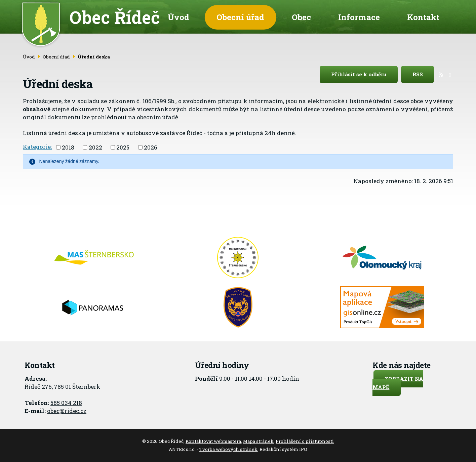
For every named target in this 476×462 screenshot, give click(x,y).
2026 (151, 147)
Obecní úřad (240, 17)
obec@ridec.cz (67, 411)
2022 (95, 147)
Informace (359, 17)
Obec (301, 17)
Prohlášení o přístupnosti (305, 441)
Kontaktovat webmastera (213, 441)
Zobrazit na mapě (398, 383)
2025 (123, 147)
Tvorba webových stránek (228, 449)
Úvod (178, 17)
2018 (68, 147)
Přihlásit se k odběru (365, 75)
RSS (423, 75)
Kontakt (423, 17)
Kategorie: (37, 147)
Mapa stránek (258, 441)
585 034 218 (66, 403)
